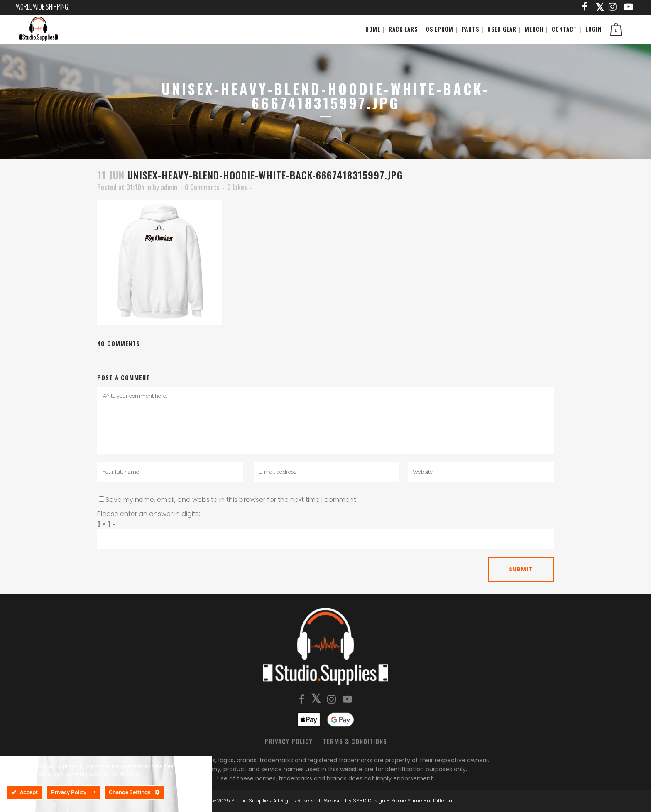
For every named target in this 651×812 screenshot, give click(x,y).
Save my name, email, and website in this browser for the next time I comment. (231, 500)
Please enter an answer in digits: (149, 514)
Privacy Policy (289, 741)
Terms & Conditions (355, 741)
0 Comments (202, 187)
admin (169, 187)
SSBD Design (369, 801)
